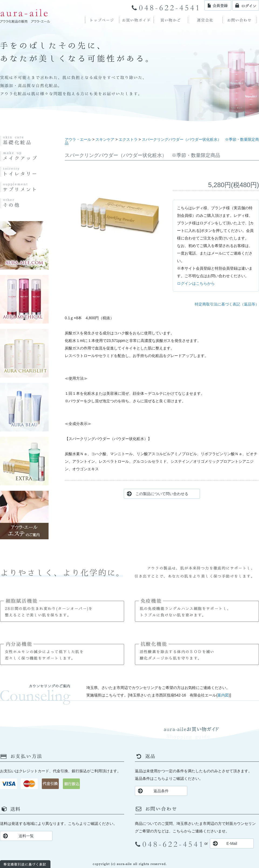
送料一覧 (26, 836)
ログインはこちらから (196, 283)
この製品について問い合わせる (162, 494)
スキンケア (105, 139)
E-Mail (232, 843)
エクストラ (128, 139)
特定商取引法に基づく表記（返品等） (227, 304)
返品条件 (161, 791)
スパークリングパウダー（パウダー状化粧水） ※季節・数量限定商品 (162, 141)
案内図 (223, 695)
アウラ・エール (78, 139)
